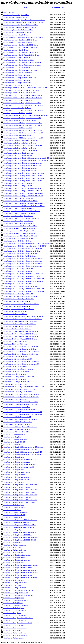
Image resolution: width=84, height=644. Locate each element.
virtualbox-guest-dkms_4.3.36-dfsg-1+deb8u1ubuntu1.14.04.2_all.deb (25, 88)
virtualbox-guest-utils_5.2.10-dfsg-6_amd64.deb (18, 183)
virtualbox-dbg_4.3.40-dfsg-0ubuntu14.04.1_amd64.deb (21, 25)
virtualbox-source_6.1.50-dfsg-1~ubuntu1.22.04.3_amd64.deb (23, 414)
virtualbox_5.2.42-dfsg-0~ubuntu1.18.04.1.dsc (18, 535)
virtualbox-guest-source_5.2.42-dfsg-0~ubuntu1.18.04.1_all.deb (23, 133)
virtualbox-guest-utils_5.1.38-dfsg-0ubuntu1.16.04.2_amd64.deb (24, 173)
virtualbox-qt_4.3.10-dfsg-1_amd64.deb (16, 311)
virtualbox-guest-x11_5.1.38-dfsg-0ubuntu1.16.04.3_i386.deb (23, 266)
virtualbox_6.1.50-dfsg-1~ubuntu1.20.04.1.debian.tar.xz (21, 565)
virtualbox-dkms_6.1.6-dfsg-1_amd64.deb (17, 58)
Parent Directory (9, 12)
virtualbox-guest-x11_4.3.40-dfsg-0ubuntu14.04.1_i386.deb (22, 251)
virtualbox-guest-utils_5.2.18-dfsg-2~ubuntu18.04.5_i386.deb (23, 191)
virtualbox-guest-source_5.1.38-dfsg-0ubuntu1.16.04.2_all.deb (23, 123)
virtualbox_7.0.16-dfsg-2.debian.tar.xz (15, 583)
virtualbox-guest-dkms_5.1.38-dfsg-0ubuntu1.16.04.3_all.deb (23, 98)
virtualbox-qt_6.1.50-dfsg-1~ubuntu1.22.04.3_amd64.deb (21, 364)
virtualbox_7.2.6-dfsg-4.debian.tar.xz (15, 628)
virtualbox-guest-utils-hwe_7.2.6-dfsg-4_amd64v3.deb (20, 151)
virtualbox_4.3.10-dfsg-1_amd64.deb (15, 439)
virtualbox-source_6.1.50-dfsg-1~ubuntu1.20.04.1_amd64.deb (23, 412)
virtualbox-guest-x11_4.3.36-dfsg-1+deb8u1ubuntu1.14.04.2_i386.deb (25, 246)
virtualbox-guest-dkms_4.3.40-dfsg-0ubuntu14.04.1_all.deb (22, 90)
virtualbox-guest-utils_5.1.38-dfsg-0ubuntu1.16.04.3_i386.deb (23, 181)
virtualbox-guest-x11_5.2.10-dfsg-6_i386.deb (18, 271)
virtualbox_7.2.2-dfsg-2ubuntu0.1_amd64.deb (18, 623)
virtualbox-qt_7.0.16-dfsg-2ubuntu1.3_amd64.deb (19, 369)
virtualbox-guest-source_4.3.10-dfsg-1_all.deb (18, 113)
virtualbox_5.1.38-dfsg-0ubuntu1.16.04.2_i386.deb (19, 492)
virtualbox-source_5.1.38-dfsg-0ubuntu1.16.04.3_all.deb (21, 397)
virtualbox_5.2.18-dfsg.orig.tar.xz (14, 530)
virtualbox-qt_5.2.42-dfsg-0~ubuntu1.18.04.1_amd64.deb (21, 352)
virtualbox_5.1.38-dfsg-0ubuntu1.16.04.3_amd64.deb (20, 500)
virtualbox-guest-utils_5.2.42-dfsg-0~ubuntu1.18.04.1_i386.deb (23, 196)
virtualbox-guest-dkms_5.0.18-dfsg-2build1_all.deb (19, 93)
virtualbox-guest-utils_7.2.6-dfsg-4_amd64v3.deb (19, 223)
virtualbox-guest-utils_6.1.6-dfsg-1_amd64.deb (18, 198)
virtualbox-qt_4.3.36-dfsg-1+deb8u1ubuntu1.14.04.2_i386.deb (23, 319)
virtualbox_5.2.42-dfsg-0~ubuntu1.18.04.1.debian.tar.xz (21, 532)
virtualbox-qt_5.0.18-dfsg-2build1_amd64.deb (18, 326)
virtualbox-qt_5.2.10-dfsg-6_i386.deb (15, 344)
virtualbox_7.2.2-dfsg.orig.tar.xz (13, 625)
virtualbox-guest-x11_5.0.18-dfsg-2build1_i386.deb (19, 256)
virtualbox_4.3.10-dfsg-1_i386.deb (14, 442)
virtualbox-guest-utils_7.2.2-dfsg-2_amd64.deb (18, 216)
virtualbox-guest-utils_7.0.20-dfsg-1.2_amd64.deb (19, 213)
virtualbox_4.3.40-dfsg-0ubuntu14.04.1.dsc (17, 462)
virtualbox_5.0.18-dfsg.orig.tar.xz (14, 482)
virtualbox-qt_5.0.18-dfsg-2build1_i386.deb (17, 329)
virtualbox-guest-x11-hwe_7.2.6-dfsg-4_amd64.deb (19, 233)
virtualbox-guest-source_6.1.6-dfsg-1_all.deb (17, 135)
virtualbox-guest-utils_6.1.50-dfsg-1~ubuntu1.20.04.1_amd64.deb (24, 203)
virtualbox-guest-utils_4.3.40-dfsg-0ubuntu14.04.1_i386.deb (22, 166)
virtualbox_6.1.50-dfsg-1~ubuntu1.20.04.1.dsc (18, 568)
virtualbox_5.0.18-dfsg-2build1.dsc (14, 475)
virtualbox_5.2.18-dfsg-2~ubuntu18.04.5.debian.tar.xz (20, 520)
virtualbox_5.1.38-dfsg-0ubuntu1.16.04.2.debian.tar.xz (20, 485)
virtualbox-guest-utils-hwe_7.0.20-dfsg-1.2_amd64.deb (21, 140)
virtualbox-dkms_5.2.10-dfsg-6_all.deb (16, 50)
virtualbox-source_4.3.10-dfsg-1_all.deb (16, 384)
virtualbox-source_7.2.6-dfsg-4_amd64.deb (17, 429)
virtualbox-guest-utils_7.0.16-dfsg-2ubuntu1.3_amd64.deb (22, 211)
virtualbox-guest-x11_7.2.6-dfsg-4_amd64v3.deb (19, 309)
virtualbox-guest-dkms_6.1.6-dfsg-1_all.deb (17, 108)
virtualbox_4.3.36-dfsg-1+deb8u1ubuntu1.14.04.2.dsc (20, 450)
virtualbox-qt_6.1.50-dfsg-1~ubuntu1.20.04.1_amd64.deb (21, 362)
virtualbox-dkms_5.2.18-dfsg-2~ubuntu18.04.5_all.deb (20, 53)
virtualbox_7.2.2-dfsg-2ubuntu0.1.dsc (15, 620)
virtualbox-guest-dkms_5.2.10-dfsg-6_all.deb (17, 100)
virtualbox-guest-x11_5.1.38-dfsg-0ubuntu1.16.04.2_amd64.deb (23, 259)
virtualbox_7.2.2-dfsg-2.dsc (12, 613)
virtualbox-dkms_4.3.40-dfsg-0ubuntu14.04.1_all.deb (20, 40)
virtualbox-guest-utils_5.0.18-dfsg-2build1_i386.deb (20, 171)
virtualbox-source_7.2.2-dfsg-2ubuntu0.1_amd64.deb (20, 427)
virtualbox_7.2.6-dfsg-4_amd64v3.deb (15, 635)
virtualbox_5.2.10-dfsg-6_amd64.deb (15, 512)
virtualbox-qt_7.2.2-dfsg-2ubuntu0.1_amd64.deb (19, 377)
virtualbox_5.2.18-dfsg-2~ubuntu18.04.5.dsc (17, 522)
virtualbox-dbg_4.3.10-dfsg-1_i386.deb (16, 17)
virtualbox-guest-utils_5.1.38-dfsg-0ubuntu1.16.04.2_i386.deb (23, 176)
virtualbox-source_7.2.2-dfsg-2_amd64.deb (17, 424)
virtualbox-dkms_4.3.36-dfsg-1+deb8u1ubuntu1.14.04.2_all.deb (23, 37)
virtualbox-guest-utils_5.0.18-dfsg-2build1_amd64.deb (20, 168)
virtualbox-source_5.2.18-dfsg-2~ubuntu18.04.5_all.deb (21, 402)
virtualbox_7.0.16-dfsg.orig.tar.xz (14, 598)
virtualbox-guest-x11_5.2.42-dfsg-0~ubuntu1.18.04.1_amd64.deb (24, 279)
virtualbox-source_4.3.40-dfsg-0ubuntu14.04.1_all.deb (20, 389)
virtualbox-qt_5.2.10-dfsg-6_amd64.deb (16, 341)
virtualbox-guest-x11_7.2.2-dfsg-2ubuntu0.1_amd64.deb (21, 304)
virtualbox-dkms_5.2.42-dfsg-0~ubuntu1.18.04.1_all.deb (21, 55)
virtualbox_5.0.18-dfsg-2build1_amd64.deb (17, 477)
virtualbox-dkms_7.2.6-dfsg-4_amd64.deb (17, 80)
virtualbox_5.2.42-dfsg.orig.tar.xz (14, 542)
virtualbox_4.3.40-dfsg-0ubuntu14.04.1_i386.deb (19, 467)
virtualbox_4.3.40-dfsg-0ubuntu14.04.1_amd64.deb (19, 465)
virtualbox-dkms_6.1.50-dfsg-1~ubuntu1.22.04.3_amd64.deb (22, 65)
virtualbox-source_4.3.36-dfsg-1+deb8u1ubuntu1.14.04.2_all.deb (24, 387)
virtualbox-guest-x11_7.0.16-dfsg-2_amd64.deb (18, 294)
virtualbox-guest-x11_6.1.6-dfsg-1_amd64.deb (18, 284)
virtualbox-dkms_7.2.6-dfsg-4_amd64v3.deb (17, 83)
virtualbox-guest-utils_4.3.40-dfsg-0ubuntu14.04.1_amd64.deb (23, 163)
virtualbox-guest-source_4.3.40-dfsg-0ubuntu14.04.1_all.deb (22, 118)
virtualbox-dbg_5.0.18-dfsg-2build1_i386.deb (18, 32)
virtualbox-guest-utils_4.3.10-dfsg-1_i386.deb (18, 156)
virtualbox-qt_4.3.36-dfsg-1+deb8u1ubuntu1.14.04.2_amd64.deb (24, 316)
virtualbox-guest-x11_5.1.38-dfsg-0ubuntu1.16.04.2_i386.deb (23, 261)
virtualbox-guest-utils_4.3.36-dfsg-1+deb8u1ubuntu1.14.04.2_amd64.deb (26, 158)
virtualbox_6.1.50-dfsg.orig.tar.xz (14, 580)
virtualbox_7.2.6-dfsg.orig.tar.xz (13, 638)
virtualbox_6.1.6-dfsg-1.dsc (12, 548)
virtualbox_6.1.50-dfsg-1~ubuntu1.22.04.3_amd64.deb (20, 578)
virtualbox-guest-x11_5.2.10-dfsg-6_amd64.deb (18, 269)
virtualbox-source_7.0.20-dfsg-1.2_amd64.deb (18, 422)
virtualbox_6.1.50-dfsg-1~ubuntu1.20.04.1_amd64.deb (20, 570)
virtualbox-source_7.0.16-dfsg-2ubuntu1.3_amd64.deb (20, 419)
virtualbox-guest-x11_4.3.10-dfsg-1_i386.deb (18, 241)
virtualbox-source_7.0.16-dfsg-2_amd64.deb (17, 417)
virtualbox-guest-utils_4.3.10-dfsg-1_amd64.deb (18, 153)
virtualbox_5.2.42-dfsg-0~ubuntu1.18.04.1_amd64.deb (20, 537)
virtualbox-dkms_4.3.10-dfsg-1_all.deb (16, 35)
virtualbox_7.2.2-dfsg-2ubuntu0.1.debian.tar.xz (18, 618)
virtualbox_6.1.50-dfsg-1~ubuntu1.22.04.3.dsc (18, 575)
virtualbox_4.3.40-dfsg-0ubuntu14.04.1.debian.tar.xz (20, 460)
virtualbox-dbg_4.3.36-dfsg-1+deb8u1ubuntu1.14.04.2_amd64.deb (24, 20)
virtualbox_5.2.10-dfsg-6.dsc (12, 510)
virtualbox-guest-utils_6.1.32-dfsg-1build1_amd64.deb (20, 201)
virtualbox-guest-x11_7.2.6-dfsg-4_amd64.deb (18, 306)
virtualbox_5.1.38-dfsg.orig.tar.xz (14, 505)
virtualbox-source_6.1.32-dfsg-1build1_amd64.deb (19, 409)
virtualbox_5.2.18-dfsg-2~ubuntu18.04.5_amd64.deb (20, 525)
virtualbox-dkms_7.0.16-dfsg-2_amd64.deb (17, 68)
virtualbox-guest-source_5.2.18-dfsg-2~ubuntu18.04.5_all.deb (23, 130)
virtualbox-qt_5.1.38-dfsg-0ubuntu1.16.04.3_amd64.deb (21, 336)
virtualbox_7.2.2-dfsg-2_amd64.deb (15, 615)
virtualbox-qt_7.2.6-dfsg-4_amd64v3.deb (16, 382)
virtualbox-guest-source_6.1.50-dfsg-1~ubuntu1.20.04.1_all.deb (23, 138)
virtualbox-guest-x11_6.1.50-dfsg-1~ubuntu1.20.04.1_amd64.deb (24, 289)
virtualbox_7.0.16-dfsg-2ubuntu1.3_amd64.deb (18, 595)
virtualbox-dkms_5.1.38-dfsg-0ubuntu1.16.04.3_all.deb (21, 47)
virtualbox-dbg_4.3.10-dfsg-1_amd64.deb (16, 15)
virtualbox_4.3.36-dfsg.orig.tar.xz (14, 457)
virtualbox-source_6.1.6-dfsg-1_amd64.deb (17, 407)
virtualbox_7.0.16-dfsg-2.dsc (12, 585)
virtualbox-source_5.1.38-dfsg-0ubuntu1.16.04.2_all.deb (21, 394)
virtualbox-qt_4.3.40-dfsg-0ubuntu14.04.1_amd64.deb (20, 321)
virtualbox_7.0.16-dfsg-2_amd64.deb (15, 588)
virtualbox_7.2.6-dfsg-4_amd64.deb (15, 633)
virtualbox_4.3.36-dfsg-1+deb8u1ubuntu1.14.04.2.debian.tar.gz (23, 447)
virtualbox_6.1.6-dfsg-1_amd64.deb (15, 550)
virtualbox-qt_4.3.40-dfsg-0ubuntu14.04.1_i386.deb (20, 324)
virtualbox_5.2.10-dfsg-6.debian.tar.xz (15, 507)
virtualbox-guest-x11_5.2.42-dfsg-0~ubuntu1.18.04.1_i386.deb (23, 281)
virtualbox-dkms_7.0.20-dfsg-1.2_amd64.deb (18, 73)
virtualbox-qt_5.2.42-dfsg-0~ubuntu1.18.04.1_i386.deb (21, 354)
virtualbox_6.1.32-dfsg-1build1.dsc (14, 558)
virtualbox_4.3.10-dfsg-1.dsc (12, 437)
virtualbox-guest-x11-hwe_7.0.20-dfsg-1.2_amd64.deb (20, 226)
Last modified (55, 8)
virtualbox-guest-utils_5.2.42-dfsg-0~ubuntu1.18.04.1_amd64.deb (24, 193)
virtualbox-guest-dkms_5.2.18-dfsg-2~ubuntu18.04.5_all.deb (22, 103)
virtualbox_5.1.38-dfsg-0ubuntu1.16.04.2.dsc (17, 487)
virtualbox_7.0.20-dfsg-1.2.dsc (13, 603)
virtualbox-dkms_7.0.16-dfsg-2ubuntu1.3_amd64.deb (20, 70)
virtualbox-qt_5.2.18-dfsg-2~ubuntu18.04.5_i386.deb (20, 349)
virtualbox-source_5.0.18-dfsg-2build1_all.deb (18, 392)
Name (26, 8)
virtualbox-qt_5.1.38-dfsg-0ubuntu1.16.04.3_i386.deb (20, 339)
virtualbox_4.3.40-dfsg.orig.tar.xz (14, 470)
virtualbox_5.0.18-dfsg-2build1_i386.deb (16, 480)
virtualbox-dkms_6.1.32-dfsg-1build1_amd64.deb (19, 60)
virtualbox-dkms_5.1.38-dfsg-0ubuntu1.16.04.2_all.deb (21, 45)
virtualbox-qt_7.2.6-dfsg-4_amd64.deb (15, 379)
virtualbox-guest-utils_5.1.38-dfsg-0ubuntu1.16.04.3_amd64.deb (24, 178)
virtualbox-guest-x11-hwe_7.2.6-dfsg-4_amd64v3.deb (20, 236)
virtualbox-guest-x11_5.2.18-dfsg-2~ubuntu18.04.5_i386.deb (22, 276)
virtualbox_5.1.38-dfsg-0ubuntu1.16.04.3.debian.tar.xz (20, 495)
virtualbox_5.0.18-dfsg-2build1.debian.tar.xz (17, 472)
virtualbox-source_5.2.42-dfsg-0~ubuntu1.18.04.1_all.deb (21, 404)
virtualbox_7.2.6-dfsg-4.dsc (12, 630)
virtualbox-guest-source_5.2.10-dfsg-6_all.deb (18, 128)
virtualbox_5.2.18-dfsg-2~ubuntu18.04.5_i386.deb (19, 527)
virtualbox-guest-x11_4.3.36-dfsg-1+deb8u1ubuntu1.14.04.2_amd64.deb (26, 243)
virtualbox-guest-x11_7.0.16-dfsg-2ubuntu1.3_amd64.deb (21, 296)
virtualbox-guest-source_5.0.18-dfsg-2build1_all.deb (20, 120)
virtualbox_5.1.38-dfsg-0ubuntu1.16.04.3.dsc (17, 497)
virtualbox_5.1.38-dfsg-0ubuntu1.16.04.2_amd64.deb (20, 490)
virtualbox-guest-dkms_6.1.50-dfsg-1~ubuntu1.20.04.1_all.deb (23, 110)
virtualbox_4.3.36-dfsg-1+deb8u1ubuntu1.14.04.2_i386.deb (22, 455)
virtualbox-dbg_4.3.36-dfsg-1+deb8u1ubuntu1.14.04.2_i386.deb (23, 22)
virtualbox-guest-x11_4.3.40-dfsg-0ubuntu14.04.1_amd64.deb (23, 249)
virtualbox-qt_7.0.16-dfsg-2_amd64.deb (16, 367)
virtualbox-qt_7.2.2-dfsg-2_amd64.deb (15, 374)
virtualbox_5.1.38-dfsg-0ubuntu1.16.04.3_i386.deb (19, 502)
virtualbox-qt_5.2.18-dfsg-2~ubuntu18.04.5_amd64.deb (21, 346)
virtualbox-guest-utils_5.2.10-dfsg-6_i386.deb (18, 186)
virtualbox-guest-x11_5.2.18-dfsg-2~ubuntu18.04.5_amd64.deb (23, 274)
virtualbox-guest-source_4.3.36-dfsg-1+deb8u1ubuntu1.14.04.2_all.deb (26, 115)
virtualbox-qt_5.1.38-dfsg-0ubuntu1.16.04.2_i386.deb (20, 334)
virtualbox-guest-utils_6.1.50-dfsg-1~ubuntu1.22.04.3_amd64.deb (24, 206)
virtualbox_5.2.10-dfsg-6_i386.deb (14, 515)
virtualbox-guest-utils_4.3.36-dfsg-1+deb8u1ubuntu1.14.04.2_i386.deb (26, 161)
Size (63, 8)
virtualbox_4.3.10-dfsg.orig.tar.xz (14, 444)
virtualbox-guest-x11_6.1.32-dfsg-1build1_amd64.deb (20, 286)
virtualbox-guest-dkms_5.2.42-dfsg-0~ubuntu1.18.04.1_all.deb (23, 105)
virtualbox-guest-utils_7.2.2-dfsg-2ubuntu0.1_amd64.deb (21, 218)
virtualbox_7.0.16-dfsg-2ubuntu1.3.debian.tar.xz (18, 590)
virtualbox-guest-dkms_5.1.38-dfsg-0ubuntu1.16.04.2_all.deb (23, 95)
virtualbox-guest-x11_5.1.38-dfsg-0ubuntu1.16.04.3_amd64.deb (23, 264)
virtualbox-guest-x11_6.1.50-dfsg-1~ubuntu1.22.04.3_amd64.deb (24, 291)
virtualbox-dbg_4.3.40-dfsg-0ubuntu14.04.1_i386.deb (20, 27)
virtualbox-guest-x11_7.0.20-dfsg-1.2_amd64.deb (19, 299)
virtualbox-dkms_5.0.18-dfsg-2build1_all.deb (18, 42)
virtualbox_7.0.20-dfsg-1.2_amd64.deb (16, 605)
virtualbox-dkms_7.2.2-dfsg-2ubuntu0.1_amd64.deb (20, 78)
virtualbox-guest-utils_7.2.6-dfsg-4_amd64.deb (18, 221)
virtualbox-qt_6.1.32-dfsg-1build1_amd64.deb (18, 359)
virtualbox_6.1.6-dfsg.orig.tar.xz (13, 553)
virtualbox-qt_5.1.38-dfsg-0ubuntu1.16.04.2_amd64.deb (21, 331)
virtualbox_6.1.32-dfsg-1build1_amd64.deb (17, 560)
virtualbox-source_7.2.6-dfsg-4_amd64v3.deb (18, 432)
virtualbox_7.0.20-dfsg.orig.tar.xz (14, 608)
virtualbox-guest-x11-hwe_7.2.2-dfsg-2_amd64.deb (19, 228)
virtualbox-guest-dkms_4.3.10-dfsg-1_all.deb (17, 85)
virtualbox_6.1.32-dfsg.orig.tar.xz (14, 563)
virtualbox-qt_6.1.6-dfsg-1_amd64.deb (15, 357)
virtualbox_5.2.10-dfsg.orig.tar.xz (14, 517)
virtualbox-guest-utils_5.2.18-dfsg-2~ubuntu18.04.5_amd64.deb (23, 188)
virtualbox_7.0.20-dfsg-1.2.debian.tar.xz (16, 600)
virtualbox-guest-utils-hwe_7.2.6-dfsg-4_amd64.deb (20, 148)
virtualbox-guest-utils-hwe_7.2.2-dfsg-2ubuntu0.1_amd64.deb (23, 145)
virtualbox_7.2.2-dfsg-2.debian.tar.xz (15, 610)
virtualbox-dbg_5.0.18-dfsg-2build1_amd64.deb (18, 30)
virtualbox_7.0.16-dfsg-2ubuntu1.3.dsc (16, 593)
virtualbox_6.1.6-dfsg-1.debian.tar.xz (15, 545)
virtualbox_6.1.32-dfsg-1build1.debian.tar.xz (17, 555)
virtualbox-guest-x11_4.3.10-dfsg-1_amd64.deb (18, 238)
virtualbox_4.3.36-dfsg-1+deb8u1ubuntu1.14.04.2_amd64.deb (23, 452)
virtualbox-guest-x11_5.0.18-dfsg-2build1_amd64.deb (20, 254)
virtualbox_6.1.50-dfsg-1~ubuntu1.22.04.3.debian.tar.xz (21, 573)
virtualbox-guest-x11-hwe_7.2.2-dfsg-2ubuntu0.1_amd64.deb (23, 231)
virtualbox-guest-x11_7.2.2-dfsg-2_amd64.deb (18, 301)
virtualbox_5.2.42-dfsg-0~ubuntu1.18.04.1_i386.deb (20, 540)
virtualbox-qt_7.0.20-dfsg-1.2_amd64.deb (16, 372)
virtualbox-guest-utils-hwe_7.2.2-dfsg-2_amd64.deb (20, 143)
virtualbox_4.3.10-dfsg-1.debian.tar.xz (15, 434)
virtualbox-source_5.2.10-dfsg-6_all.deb (16, 399)
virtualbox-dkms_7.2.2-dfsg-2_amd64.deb (17, 75)
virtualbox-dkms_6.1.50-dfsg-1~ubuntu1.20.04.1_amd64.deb (22, 63)
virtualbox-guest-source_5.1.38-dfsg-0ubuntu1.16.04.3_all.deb (23, 125)
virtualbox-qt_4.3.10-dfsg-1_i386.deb (15, 314)
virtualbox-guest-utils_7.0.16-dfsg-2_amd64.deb (18, 208)
